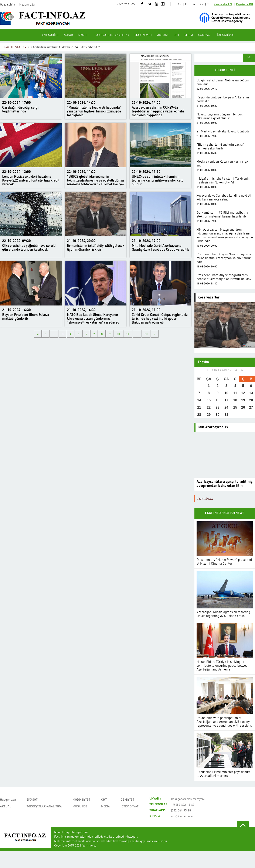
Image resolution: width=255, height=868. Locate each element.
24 (226, 407)
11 (128, 334)
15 (209, 400)
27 (251, 407)
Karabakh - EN (223, 4)
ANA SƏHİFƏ (50, 35)
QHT (176, 35)
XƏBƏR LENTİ (225, 70)
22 (209, 407)
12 (243, 393)
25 (235, 407)
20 (146, 334)
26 (243, 407)
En (187, 4)
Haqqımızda (27, 4)
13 (251, 393)
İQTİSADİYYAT (226, 35)
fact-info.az (205, 498)
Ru (201, 4)
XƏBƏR (68, 35)
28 (199, 415)
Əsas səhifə (7, 4)
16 (218, 400)
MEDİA (189, 35)
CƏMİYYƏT (205, 35)
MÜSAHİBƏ (80, 806)
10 (118, 334)
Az (179, 4)
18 (235, 400)
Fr (194, 4)
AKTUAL (163, 35)
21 (199, 407)
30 (218, 415)
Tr (208, 4)
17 (226, 400)
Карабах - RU (244, 4)
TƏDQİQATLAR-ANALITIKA (112, 35)
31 (226, 415)
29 (209, 415)
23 (218, 407)
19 (243, 400)
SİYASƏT (84, 35)
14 (199, 400)
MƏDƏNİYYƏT (143, 35)
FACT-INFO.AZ (16, 47)
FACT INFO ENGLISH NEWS (225, 513)
